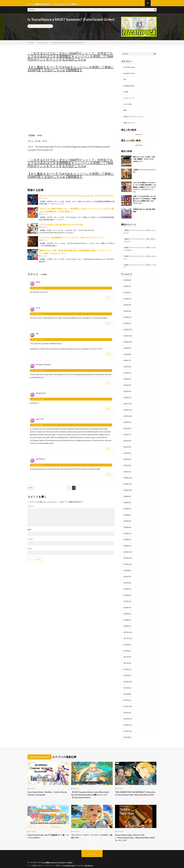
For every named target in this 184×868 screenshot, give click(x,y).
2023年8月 (127, 281)
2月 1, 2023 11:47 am (38, 342)
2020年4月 (127, 525)
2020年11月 (128, 482)
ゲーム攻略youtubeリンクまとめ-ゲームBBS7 (58, 860)
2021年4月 (127, 452)
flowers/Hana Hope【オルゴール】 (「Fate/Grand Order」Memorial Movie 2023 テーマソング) (135, 834)
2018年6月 (127, 610)
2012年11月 (128, 726)
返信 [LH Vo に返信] (108, 325)
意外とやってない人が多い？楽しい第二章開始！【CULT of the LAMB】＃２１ (144, 160)
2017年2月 (127, 659)
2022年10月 (128, 342)
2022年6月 (127, 366)
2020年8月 (127, 500)
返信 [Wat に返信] (108, 356)
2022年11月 (128, 336)
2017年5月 (127, 653)
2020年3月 (127, 531)
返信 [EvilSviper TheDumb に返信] (108, 385)
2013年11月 (128, 720)
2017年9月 (127, 641)
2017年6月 (127, 647)
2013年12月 (128, 714)
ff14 (125, 81)
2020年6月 (127, 513)
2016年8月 (127, 671)
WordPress (90, 863)
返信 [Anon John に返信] (108, 451)
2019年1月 (127, 598)
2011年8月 (127, 732)
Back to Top (92, 852)
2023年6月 (127, 293)
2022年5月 (127, 372)
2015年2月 (127, 696)
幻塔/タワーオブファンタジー (134, 118)
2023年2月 (127, 318)
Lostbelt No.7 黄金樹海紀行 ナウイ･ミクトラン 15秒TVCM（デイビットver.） (72, 240)
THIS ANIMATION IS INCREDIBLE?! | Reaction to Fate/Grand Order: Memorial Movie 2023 (136, 790)
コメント (31, 508)
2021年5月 (127, 446)
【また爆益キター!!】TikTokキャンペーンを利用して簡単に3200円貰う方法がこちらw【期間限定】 (71, 71)
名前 (30, 532)
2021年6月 (127, 440)
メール (31, 541)
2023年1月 (127, 324)
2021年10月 (128, 415)
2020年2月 (127, 537)
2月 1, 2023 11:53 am (38, 401)
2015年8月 (127, 689)
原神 (125, 112)
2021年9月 (127, 421)
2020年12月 (128, 476)
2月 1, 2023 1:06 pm (37, 427)
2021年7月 (127, 433)
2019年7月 (127, 574)
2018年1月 (127, 622)
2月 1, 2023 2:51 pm (37, 467)
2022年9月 (127, 348)
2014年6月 (127, 708)
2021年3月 (127, 458)
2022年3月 (127, 385)
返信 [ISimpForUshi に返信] (108, 411)
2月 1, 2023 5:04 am (37, 290)
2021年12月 (128, 403)
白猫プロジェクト (130, 124)
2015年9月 (127, 683)
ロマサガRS (128, 106)
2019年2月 (127, 592)
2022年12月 (128, 330)
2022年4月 (127, 379)
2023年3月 (127, 311)
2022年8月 (127, 354)
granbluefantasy (129, 87)
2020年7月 (127, 507)
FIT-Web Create (69, 863)
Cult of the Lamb (130, 69)
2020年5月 (127, 519)
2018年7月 (127, 604)
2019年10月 (128, 561)
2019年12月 (128, 549)
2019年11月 (128, 555)
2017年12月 (128, 629)
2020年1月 (127, 543)
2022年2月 (127, 391)
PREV (34, 490)
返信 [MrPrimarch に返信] (108, 477)
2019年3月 (127, 586)
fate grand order (46, 28)
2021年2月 (127, 464)
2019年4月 (127, 580)
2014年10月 (128, 702)
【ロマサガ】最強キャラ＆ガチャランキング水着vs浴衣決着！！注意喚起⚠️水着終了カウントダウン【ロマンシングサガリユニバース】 (144, 188)
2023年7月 (127, 287)
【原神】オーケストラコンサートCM (137, 232)
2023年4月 (127, 305)
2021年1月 (127, 470)
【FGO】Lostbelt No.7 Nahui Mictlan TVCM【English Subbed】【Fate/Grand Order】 (77, 198)
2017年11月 (128, 635)
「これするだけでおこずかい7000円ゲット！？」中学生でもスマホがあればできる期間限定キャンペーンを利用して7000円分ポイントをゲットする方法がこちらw (70, 59)
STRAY (126, 94)
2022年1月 (127, 397)
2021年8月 (127, 427)
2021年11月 (128, 409)
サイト (30, 551)
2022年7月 (127, 360)
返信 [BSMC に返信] (108, 300)
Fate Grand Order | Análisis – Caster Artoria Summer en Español (46, 789)
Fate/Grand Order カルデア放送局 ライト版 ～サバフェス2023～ (48, 833)
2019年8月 (127, 568)
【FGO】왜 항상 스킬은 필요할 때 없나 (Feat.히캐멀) (61, 227)
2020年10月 (128, 488)
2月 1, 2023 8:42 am (37, 316)
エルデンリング (129, 100)
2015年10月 (128, 677)
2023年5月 (127, 299)
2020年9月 (127, 494)
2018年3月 (127, 616)
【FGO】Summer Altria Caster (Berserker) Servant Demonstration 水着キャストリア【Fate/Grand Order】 (91, 790)
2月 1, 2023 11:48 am (38, 373)
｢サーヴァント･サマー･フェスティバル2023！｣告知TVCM (90, 833)
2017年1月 (127, 665)
